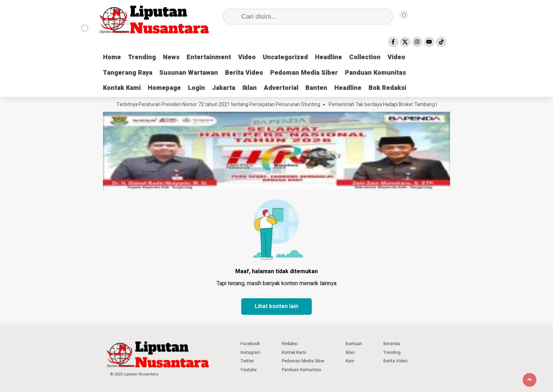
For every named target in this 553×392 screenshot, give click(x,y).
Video (247, 57)
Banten (316, 88)
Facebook (250, 344)
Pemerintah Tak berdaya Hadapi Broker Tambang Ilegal (390, 105)
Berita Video (244, 73)
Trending (142, 57)
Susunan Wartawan (189, 73)
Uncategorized (285, 57)
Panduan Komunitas (375, 73)
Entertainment (209, 57)
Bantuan (354, 344)
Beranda (392, 344)
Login (196, 88)
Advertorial (281, 88)
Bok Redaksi (387, 88)
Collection (365, 57)
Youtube (249, 370)
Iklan (250, 88)
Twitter (247, 361)
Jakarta (224, 88)
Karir (350, 361)
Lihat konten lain (276, 306)
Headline (329, 57)
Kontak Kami (122, 88)
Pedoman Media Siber (304, 73)
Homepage (164, 88)
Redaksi (290, 344)
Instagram (251, 353)
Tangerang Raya (128, 73)
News (171, 57)
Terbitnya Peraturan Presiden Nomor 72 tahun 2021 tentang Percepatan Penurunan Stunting (220, 105)
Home (112, 57)
